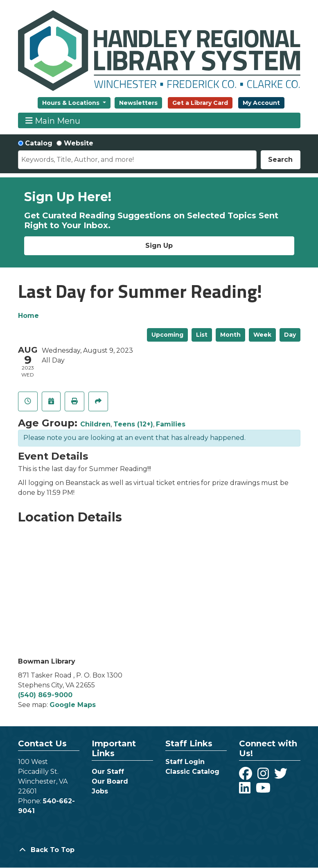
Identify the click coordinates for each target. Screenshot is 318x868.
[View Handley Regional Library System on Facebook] (247, 776)
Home (28, 316)
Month (230, 335)
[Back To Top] (159, 850)
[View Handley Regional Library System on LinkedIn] (246, 790)
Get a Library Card (200, 103)
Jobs (100, 791)
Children (95, 424)
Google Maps (73, 705)
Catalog (39, 143)
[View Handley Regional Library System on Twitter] (282, 776)
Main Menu (53, 121)
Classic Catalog (192, 772)
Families (171, 424)
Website (79, 143)
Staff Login (185, 762)
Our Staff (108, 772)
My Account (261, 103)
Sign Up (159, 246)
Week (262, 335)
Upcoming (167, 335)
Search (280, 160)
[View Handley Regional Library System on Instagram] (264, 776)
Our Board (110, 781)
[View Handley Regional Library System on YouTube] (263, 790)
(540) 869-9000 (45, 695)
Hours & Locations (72, 103)
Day (290, 335)
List (202, 335)
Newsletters (138, 103)
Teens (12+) (133, 424)
